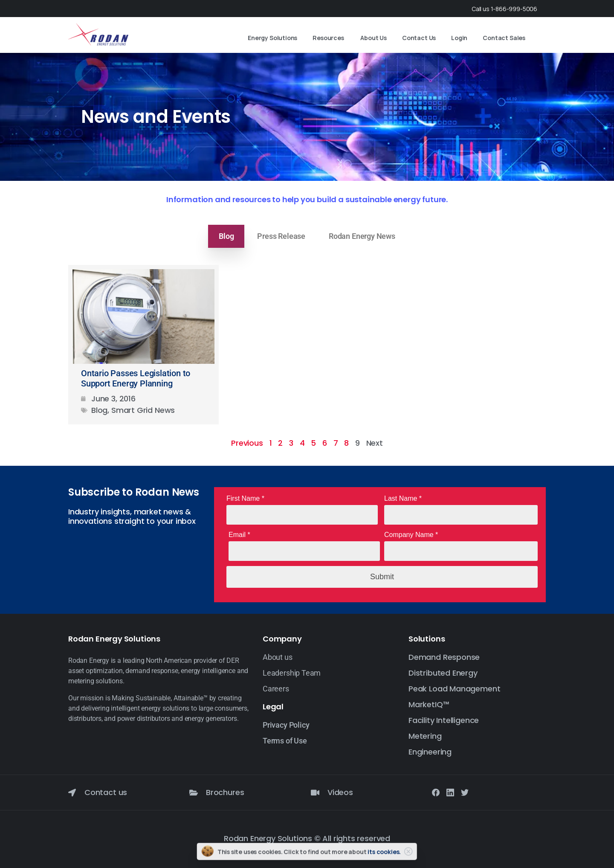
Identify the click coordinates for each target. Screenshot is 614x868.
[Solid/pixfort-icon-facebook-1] (436, 792)
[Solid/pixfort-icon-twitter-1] (465, 792)
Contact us (106, 792)
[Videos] (315, 793)
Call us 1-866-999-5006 (504, 9)
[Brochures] (194, 793)
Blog (99, 410)
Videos (340, 792)
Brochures (225, 792)
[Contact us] (72, 793)
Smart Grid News (143, 410)
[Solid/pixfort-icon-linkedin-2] (450, 792)
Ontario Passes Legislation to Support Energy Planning (136, 378)
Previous (247, 443)
